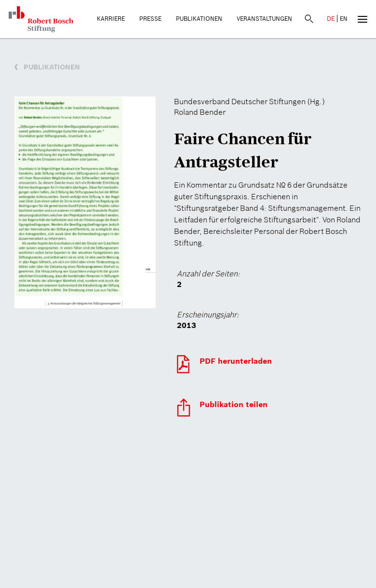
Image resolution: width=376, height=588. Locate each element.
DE (331, 19)
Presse (150, 19)
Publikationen (199, 19)
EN (344, 19)
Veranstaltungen (264, 19)
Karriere (111, 19)
